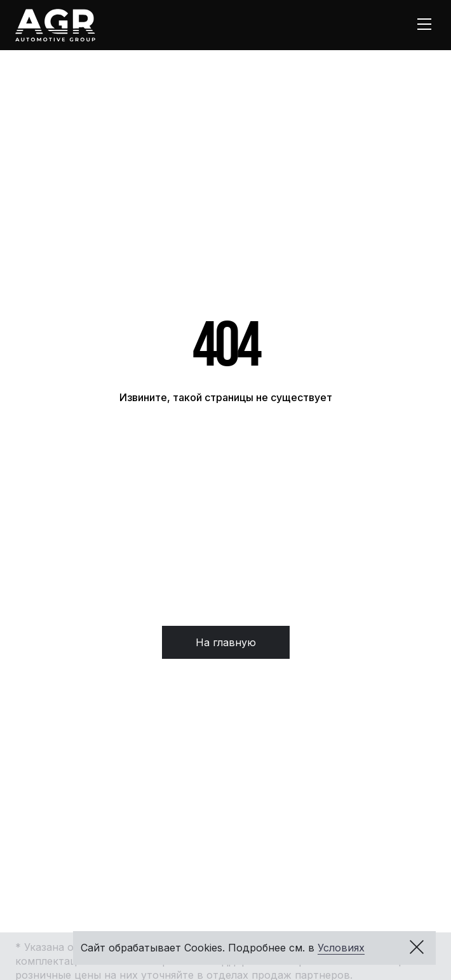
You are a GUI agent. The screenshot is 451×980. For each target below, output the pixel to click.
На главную (226, 642)
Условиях (341, 948)
